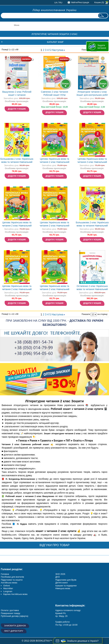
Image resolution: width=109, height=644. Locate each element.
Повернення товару (11, 613)
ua (56, 3)
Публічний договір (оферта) (14, 616)
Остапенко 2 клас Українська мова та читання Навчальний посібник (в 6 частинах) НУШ (92, 288)
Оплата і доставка (10, 610)
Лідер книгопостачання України (54, 10)
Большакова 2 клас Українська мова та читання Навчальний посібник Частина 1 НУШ (92, 224)
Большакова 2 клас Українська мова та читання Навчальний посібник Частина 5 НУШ (17, 161)
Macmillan (8, 588)
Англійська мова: (9, 583)
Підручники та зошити (12, 580)
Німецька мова (63, 588)
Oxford (7, 586)
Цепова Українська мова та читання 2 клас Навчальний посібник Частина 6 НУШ (54, 224)
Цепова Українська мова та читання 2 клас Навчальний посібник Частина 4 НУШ (92, 161)
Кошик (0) (99, 2)
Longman (8, 591)
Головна (5, 574)
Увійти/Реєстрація (80, 2)
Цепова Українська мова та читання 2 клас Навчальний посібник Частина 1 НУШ (54, 288)
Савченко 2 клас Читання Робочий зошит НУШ (55, 93)
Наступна (58, 50)
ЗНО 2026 (60, 574)
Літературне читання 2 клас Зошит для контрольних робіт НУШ (92, 94)
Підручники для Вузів (66, 580)
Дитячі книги (61, 583)
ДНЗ (57, 577)
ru (61, 3)
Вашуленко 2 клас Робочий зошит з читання (17, 93)
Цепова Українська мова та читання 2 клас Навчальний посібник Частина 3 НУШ (54, 161)
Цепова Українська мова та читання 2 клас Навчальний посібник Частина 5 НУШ (17, 224)
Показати (86, 314)
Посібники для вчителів (12, 577)
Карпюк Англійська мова (15, 594)
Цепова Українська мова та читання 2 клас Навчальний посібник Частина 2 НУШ (17, 288)
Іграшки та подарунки (66, 586)
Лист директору (14, 631)
